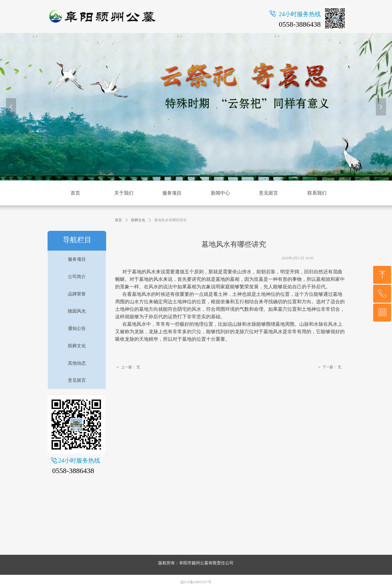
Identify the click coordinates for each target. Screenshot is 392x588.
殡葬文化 (138, 220)
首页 (118, 220)
